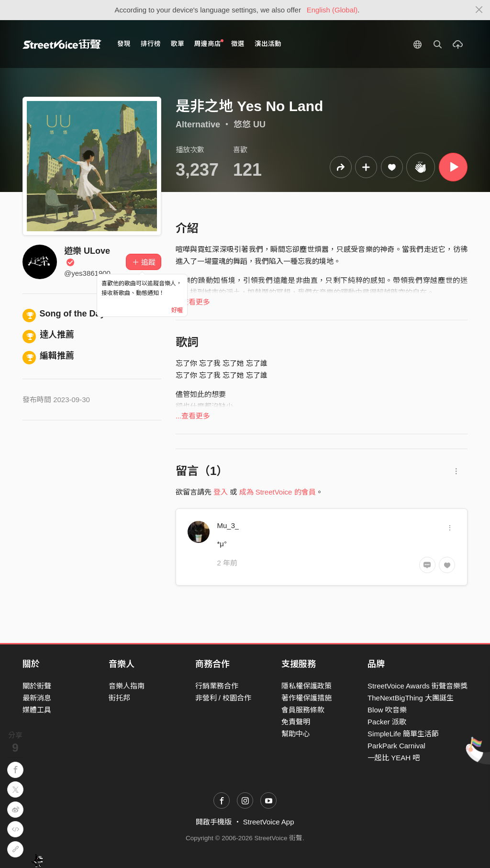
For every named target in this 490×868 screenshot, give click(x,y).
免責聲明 (296, 722)
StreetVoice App (269, 822)
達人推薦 (48, 335)
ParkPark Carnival (396, 746)
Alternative (198, 124)
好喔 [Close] (177, 310)
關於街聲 (37, 686)
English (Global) (332, 10)
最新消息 (37, 698)
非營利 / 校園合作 (223, 698)
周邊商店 (209, 43)
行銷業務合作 (217, 686)
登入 (221, 492)
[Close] (479, 10)
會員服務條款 (303, 710)
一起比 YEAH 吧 (394, 758)
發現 (124, 44)
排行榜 (151, 44)
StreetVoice (62, 44)
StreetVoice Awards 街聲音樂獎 (418, 686)
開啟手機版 (214, 822)
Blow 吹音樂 (387, 710)
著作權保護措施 (306, 698)
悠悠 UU (250, 124)
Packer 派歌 (387, 722)
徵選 (238, 44)
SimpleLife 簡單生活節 (403, 734)
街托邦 (119, 698)
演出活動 (268, 44)
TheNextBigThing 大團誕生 (411, 698)
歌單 (178, 44)
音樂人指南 (127, 686)
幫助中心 (296, 734)
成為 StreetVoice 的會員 (278, 492)
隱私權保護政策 (306, 686)
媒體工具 (37, 710)
